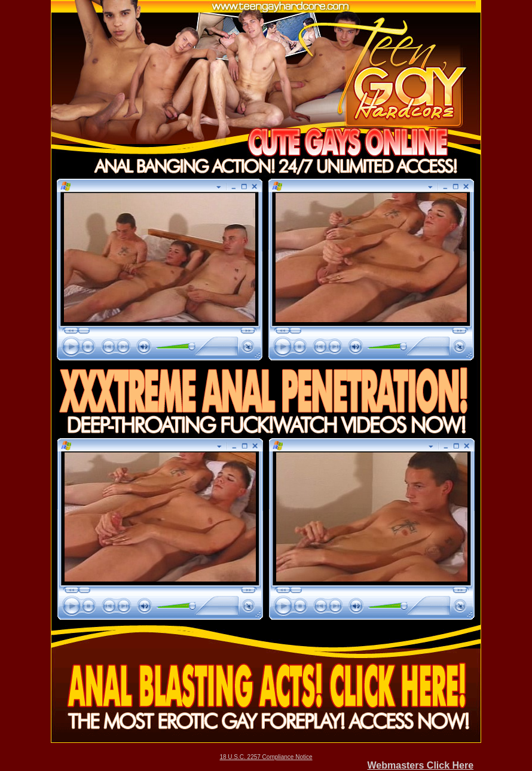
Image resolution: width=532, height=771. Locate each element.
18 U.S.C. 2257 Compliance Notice (266, 757)
